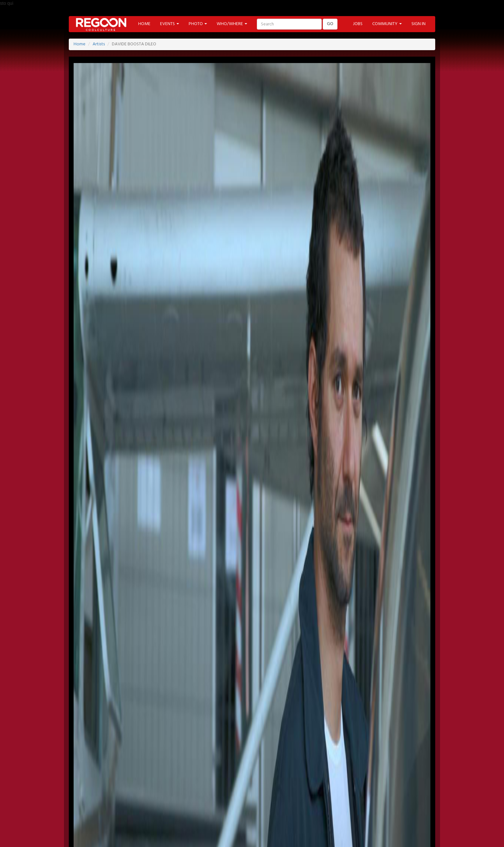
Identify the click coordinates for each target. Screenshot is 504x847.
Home (80, 44)
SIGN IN (419, 24)
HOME (144, 24)
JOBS (358, 24)
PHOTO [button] (198, 24)
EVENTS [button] (170, 24)
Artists (99, 44)
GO (330, 24)
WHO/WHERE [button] (232, 24)
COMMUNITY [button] (387, 24)
